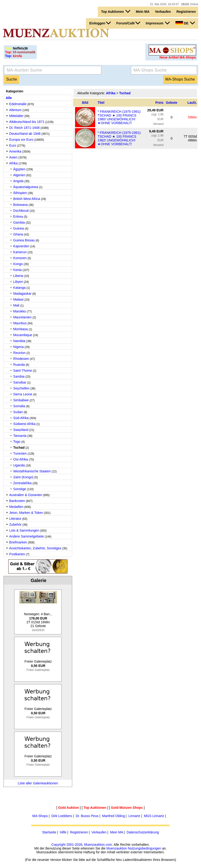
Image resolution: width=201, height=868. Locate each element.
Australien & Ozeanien (26, 495)
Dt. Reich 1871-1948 (24, 128)
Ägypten (19, 169)
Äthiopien (20, 193)
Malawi (18, 299)
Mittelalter (16, 116)
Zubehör (15, 524)
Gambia (19, 222)
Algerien (19, 175)
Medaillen (16, 507)
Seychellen (21, 388)
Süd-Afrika (21, 418)
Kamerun (20, 252)
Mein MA (143, 12)
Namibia (19, 341)
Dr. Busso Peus (87, 816)
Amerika (15, 151)
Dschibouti (21, 211)
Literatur (15, 519)
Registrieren (186, 12)
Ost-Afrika (21, 459)
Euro (13, 145)
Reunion (19, 353)
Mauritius (20, 323)
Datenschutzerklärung (143, 832)
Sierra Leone (23, 394)
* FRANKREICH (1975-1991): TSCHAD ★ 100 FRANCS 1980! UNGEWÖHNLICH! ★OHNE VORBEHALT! (119, 117)
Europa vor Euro (21, 140)
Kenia (18, 270)
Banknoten (17, 501)
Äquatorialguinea (26, 187)
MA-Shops (40, 816)
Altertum (15, 110)
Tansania (20, 436)
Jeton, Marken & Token (26, 513)
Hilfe (63, 832)
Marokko (20, 311)
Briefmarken (18, 542)
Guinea (19, 228)
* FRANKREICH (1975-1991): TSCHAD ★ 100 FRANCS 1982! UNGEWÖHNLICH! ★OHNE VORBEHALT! (119, 138)
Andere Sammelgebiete (27, 536)
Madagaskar (22, 294)
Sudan (18, 412)
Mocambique (23, 335)
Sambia (19, 376)
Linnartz (134, 816)
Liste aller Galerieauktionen (38, 783)
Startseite (49, 832)
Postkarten (17, 554)
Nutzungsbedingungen (144, 848)
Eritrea (18, 217)
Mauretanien (22, 317)
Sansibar (20, 382)
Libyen (18, 282)
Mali (16, 305)
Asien (13, 157)
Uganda (19, 465)
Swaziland (21, 430)
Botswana (20, 205)
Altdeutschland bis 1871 (27, 122)
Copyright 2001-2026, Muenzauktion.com (82, 845)
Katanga (19, 288)
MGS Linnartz (154, 816)
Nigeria (18, 347)
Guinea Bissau (24, 240)
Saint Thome (23, 371)
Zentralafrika (22, 483)
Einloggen (100, 23)
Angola (18, 181)
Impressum (158, 23)
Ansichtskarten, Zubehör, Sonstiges (35, 548)
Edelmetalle (18, 104)
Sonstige (20, 489)
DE (185, 23)
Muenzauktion (117, 848)
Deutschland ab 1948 (25, 134)
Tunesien (20, 453)
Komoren (20, 258)
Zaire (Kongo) (23, 477)
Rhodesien (21, 359)
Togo (17, 442)
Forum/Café (128, 23)
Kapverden (21, 246)
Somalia (19, 406)
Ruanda (19, 365)
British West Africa (27, 199)
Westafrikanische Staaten (32, 471)
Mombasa (20, 329)
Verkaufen (163, 12)
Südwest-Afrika (24, 424)
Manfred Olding (114, 816)
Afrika (13, 163)
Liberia (18, 276)
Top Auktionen (116, 11)
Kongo (18, 264)
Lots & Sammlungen (24, 530)
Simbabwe (21, 400)
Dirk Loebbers (62, 816)
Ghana (18, 234)
